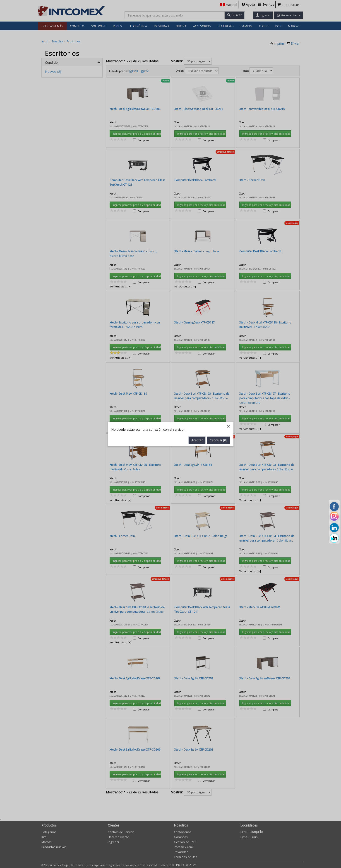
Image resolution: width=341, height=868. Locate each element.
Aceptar (197, 255)
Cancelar (218, 255)
